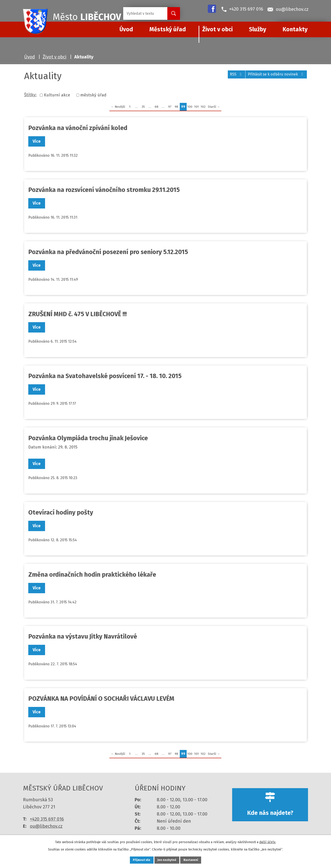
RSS (228, 77)
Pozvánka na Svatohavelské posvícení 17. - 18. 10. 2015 (105, 376)
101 (197, 107)
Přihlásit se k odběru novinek (273, 77)
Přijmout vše (138, 860)
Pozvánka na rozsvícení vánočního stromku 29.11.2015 (104, 190)
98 (176, 107)
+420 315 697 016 (47, 819)
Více (38, 141)
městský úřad (93, 95)
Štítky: (30, 95)
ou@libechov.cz (46, 826)
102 (203, 107)
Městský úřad (168, 29)
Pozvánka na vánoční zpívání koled (78, 128)
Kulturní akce (57, 95)
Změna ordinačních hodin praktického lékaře (92, 575)
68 (157, 107)
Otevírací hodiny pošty (61, 512)
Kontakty (295, 29)
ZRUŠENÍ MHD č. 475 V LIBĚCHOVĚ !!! (77, 314)
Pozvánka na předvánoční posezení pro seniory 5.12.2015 (108, 252)
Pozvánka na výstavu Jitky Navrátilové (83, 637)
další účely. (268, 841)
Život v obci (217, 29)
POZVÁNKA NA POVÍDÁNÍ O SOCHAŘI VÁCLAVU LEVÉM (101, 699)
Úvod (30, 57)
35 (143, 107)
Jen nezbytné (167, 860)
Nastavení (195, 860)
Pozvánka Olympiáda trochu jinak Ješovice (88, 438)
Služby (258, 29)
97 (170, 107)
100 (190, 107)
